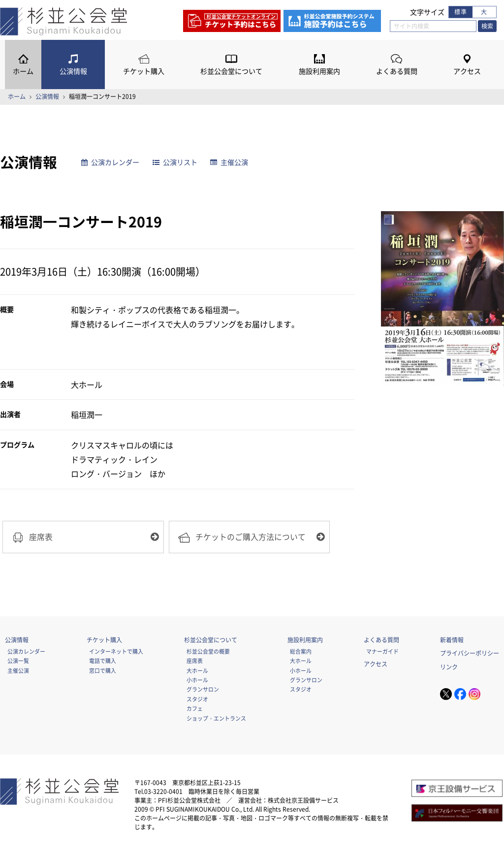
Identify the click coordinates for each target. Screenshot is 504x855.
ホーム (23, 71)
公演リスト (175, 162)
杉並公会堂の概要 (208, 651)
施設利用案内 (319, 71)
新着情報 (452, 640)
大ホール (197, 670)
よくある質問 (397, 71)
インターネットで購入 (116, 651)
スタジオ (197, 699)
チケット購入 (144, 71)
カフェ (195, 708)
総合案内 (301, 651)
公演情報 (73, 71)
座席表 (195, 661)
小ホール (197, 680)
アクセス (467, 71)
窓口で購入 (103, 670)
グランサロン (203, 689)
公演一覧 (18, 661)
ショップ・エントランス (216, 718)
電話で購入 (103, 661)
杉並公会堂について (231, 71)
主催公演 (229, 162)
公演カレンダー (110, 162)
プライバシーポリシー (470, 653)
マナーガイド (382, 651)
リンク (449, 667)
